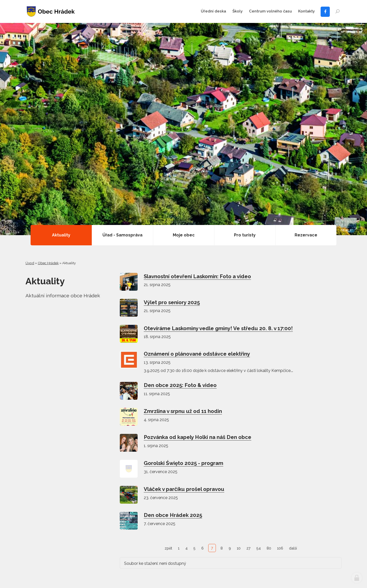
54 (259, 548)
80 (269, 548)
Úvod (30, 263)
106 (280, 548)
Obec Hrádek (48, 263)
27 (248, 548)
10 (239, 548)
